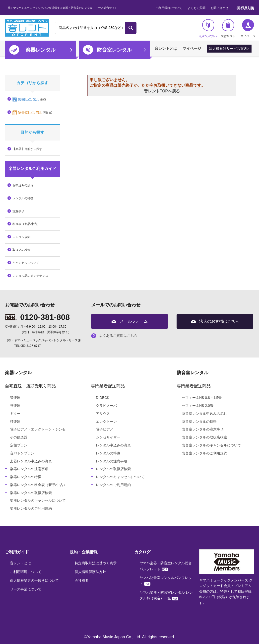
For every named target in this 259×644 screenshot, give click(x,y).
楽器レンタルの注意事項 (29, 469)
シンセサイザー (108, 437)
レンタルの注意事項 (112, 461)
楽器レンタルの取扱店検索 (31, 493)
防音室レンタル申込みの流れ (204, 414)
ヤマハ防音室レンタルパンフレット (166, 581)
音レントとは (166, 48)
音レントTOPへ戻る (162, 91)
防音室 (32, 113)
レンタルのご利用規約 (113, 485)
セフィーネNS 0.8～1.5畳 (202, 398)
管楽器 (15, 398)
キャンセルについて (26, 263)
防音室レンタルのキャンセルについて (211, 445)
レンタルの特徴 (23, 198)
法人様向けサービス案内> (229, 49)
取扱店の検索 (21, 250)
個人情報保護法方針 (90, 572)
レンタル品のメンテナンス (30, 276)
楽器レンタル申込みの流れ (31, 461)
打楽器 (15, 422)
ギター (15, 414)
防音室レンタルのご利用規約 (204, 453)
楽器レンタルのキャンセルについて (38, 501)
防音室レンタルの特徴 (199, 422)
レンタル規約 (21, 237)
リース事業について (26, 589)
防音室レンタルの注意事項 (203, 429)
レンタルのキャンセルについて (120, 477)
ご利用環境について (169, 8)
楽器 (29, 99)
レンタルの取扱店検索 (113, 469)
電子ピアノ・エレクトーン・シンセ (38, 429)
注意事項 (18, 211)
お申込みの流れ (23, 185)
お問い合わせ (219, 8)
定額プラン (19, 445)
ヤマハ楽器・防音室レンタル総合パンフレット (166, 566)
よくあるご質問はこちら (114, 336)
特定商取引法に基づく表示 (96, 563)
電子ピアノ (105, 429)
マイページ (192, 48)
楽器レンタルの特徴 (26, 477)
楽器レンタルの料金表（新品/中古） (38, 485)
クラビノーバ (106, 406)
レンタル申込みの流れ (113, 445)
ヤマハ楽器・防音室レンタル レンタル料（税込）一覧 (166, 595)
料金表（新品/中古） (26, 224)
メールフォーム (130, 321)
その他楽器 (19, 437)
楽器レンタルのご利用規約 (31, 508)
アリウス (103, 414)
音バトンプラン (22, 453)
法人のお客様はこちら (215, 321)
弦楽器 (15, 406)
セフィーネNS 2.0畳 (198, 406)
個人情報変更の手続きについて (34, 580)
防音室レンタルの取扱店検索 (204, 437)
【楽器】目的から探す (27, 149)
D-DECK (103, 398)
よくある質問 (196, 8)
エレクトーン (106, 422)
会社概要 (82, 580)
